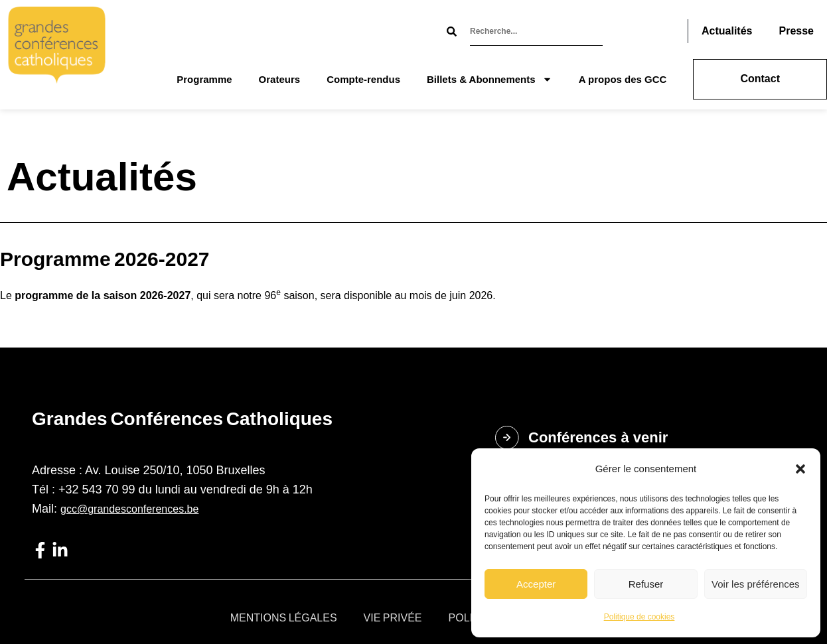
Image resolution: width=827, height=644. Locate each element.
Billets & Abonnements (489, 79)
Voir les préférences (756, 584)
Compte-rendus (363, 79)
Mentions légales (284, 618)
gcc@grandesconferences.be (129, 509)
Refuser (646, 584)
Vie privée (393, 618)
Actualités (727, 31)
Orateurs (280, 79)
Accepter (536, 584)
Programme (204, 79)
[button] (800, 469)
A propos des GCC (623, 79)
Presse (796, 31)
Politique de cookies (639, 617)
